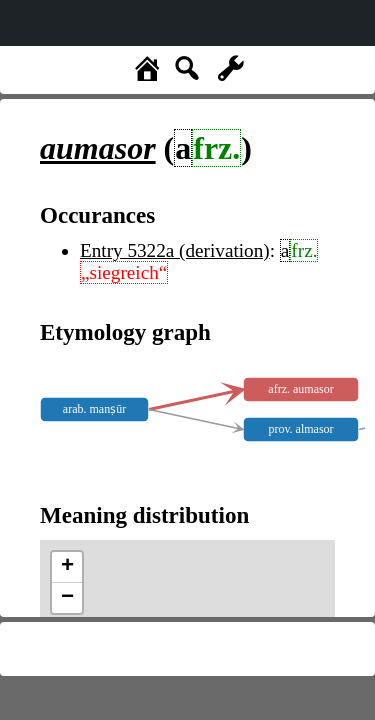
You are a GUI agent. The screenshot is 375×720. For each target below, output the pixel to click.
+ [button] (67, 567)
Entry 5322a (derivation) (175, 250)
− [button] (67, 598)
